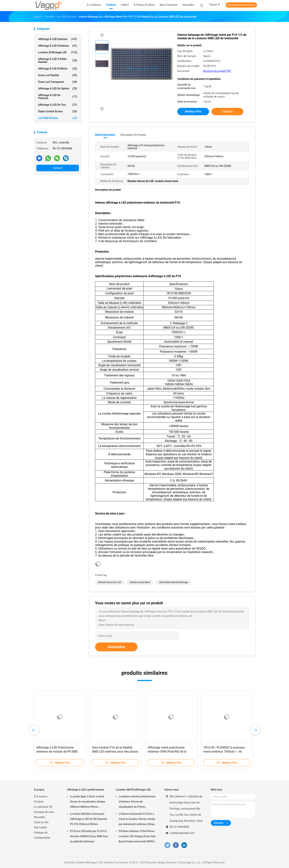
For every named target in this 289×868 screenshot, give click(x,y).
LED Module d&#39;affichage (173, 582)
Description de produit (133, 135)
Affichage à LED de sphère (58, 89)
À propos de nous (44, 812)
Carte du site (41, 822)
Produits (39, 802)
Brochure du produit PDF (217, 71)
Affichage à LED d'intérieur (58, 46)
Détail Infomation (105, 135)
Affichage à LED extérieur (58, 39)
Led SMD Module (58, 118)
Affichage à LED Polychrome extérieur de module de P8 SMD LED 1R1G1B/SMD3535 (57, 752)
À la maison (41, 796)
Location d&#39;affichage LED (133, 790)
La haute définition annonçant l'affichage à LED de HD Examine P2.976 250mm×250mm (89, 819)
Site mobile (40, 827)
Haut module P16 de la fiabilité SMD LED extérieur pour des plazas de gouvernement (115, 752)
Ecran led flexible (58, 75)
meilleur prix (193, 111)
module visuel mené (140, 582)
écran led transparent (58, 82)
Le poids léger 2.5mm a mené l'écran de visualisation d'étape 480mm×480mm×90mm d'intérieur (88, 802)
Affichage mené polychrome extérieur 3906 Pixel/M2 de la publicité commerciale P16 (167, 752)
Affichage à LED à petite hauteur (58, 60)
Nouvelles (40, 817)
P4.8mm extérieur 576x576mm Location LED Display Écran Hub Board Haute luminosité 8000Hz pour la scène (137, 837)
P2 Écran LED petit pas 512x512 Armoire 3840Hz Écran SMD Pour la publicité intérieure (89, 836)
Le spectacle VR (43, 807)
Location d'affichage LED (58, 52)
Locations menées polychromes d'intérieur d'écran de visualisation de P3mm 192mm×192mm (137, 802)
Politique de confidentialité (42, 835)
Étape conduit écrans (58, 111)
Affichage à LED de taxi (58, 105)
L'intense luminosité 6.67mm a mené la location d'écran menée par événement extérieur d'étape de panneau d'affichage (137, 820)
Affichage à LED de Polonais (58, 97)
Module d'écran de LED (110, 582)
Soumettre (116, 647)
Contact (58, 168)
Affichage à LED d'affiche (58, 69)
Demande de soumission (241, 5)
